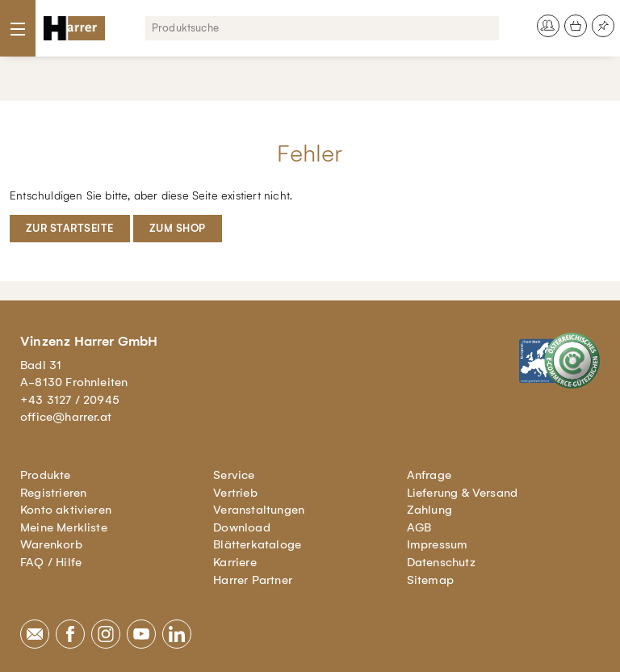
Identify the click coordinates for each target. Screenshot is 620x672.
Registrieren (53, 493)
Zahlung (429, 510)
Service (234, 475)
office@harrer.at (66, 417)
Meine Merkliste (64, 527)
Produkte (46, 475)
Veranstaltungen (259, 510)
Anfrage (429, 475)
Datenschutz (441, 562)
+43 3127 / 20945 (70, 400)
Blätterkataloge (257, 544)
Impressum (438, 544)
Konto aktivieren (66, 510)
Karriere (235, 562)
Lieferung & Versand (463, 493)
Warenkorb (51, 544)
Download (242, 527)
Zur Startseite (70, 228)
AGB (419, 527)
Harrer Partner (253, 580)
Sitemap (430, 580)
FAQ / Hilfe (51, 562)
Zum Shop (178, 228)
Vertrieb (235, 493)
